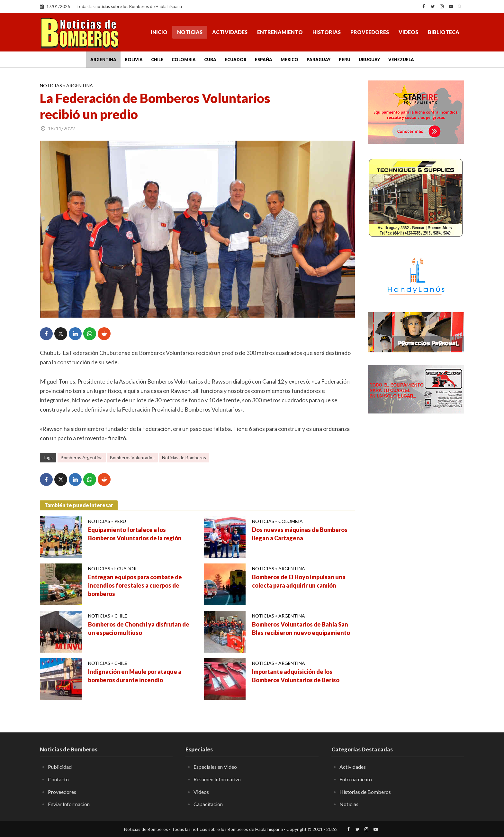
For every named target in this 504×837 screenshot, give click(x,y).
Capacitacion (208, 804)
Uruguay (369, 60)
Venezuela (401, 60)
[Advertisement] (416, 523)
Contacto (58, 779)
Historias (327, 32)
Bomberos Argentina (82, 457)
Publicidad (60, 767)
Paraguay (319, 60)
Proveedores (370, 32)
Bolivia (134, 60)
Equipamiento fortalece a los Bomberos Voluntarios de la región (135, 534)
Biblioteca (444, 32)
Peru (345, 60)
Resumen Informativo (217, 779)
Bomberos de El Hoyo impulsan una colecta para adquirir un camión (299, 581)
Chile (157, 60)
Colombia (184, 60)
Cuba (210, 60)
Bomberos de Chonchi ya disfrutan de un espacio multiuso (139, 628)
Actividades (230, 32)
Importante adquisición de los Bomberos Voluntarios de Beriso (296, 676)
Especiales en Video (215, 767)
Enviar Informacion (69, 804)
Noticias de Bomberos (184, 457)
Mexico (289, 60)
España (264, 60)
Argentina (103, 60)
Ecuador (236, 60)
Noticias (190, 32)
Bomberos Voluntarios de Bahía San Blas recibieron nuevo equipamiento (301, 628)
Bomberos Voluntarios (132, 457)
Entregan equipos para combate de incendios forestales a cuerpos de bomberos (135, 585)
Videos (408, 32)
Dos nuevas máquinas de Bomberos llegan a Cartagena (300, 534)
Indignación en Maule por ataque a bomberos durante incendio (135, 676)
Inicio (159, 32)
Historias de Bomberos (365, 792)
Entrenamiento (280, 32)
